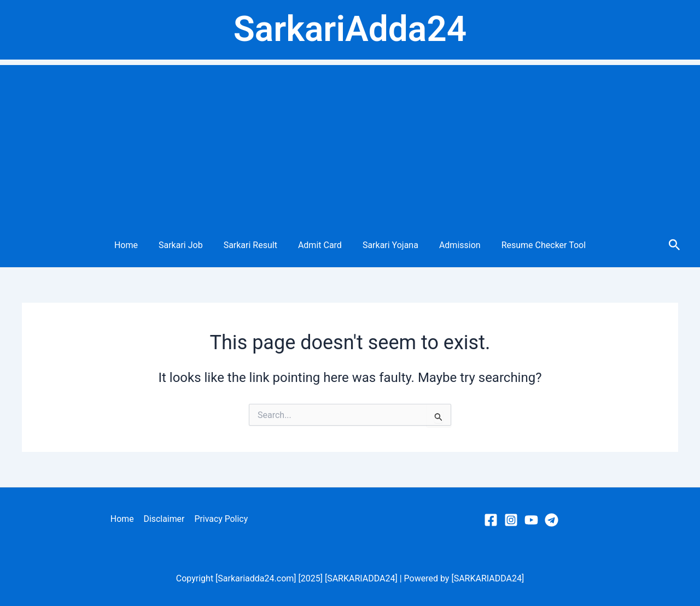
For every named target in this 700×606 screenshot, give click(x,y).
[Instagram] (511, 520)
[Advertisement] (350, 142)
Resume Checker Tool (534, 245)
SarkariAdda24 (350, 29)
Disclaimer (164, 519)
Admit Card (320, 245)
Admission (453, 245)
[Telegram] (552, 520)
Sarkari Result (254, 245)
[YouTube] (531, 520)
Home (136, 245)
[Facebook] (491, 520)
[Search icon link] (675, 245)
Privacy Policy (221, 519)
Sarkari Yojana (387, 245)
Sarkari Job (187, 245)
